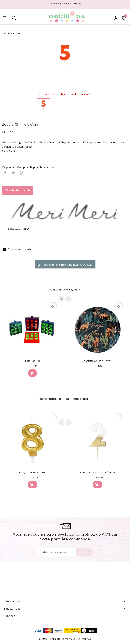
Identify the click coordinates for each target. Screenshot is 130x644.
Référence (14, 229)
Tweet (13, 173)
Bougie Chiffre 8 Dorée (32, 473)
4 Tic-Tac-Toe (33, 361)
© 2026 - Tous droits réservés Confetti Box (65, 639)
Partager (5, 173)
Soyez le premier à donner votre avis (65, 265)
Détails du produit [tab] (17, 190)
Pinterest (21, 173)
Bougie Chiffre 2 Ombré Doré (97, 473)
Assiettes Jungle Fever (97, 361)
